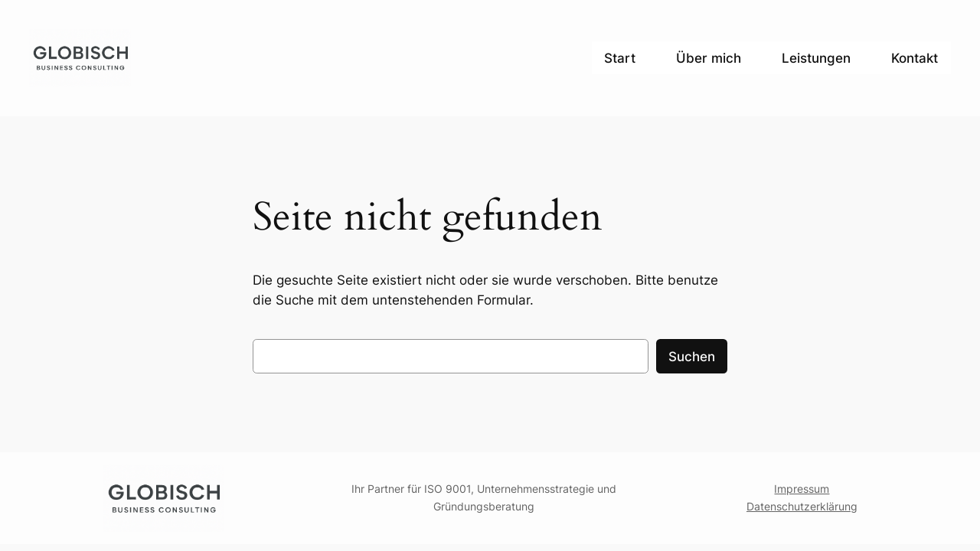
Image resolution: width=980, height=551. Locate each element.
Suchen (692, 357)
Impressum (802, 489)
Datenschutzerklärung (802, 506)
